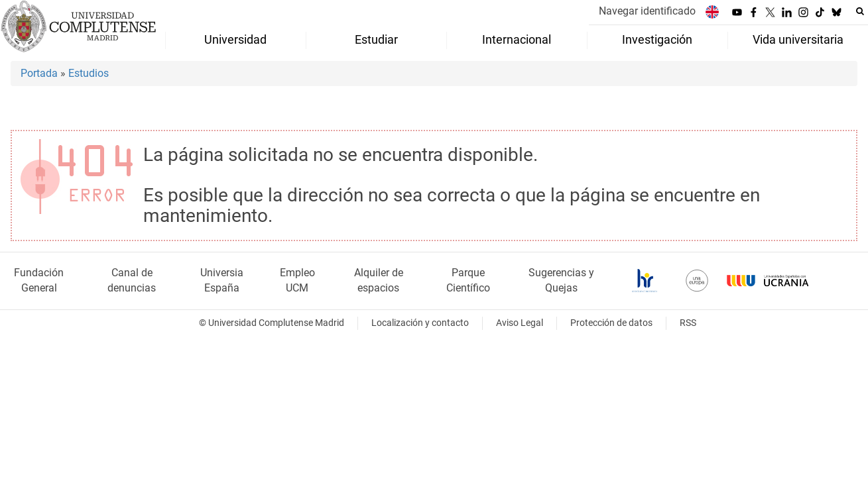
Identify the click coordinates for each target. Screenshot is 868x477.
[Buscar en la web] (860, 11)
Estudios (89, 73)
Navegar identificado (647, 11)
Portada (39, 73)
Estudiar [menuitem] (376, 40)
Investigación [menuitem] (657, 40)
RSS (688, 323)
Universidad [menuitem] (235, 40)
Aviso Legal (520, 323)
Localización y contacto (420, 323)
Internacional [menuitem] (517, 40)
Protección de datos (611, 323)
